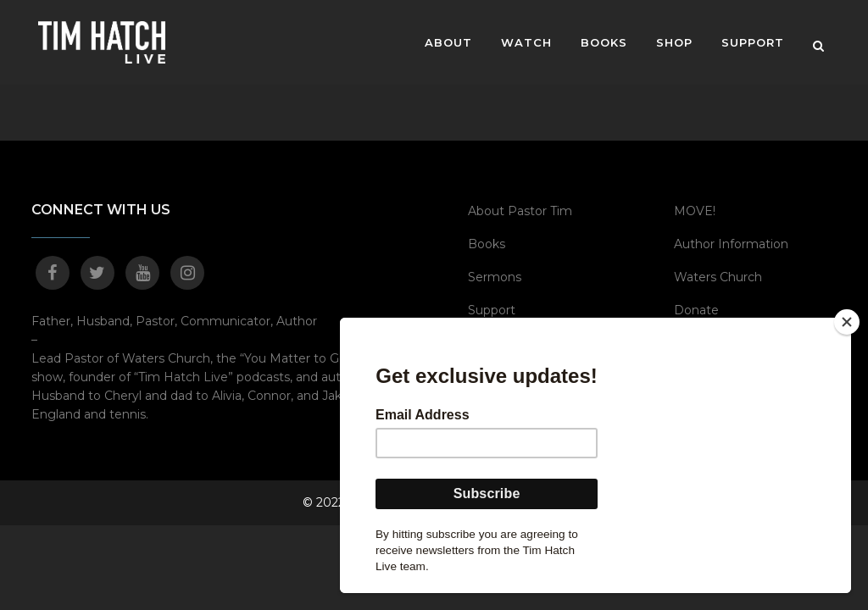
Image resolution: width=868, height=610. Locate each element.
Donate (696, 310)
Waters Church (718, 277)
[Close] (847, 322)
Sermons (495, 277)
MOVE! (695, 211)
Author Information (731, 244)
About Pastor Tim (520, 211)
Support (492, 310)
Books (487, 244)
